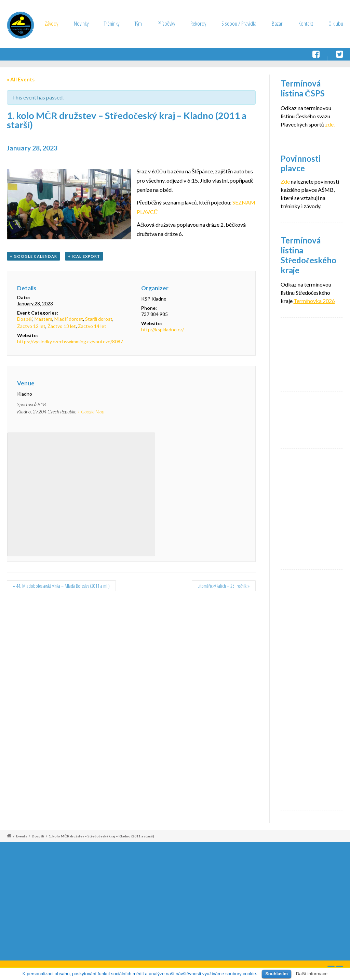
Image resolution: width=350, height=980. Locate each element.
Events (22, 836)
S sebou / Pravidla (239, 23)
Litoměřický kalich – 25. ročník (224, 586)
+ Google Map (91, 412)
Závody (51, 23)
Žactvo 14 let (92, 326)
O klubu (336, 23)
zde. (330, 124)
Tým (138, 23)
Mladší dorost (69, 319)
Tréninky (112, 23)
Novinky (81, 23)
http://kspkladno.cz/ (163, 329)
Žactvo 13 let (62, 326)
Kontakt (306, 23)
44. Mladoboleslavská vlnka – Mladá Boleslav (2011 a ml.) (61, 586)
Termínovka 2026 (314, 301)
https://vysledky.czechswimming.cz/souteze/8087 (70, 341)
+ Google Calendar (33, 256)
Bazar (277, 23)
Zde (285, 181)
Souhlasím (277, 974)
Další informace (312, 974)
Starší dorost (99, 319)
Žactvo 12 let (31, 326)
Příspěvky (166, 23)
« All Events (21, 79)
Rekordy (198, 23)
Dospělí (25, 319)
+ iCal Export (84, 256)
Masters (43, 319)
